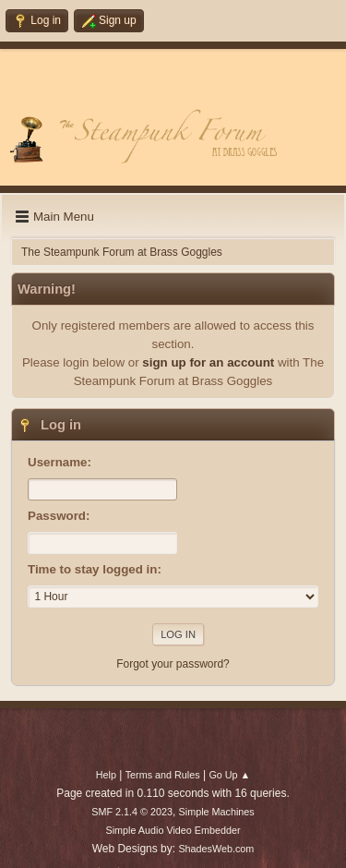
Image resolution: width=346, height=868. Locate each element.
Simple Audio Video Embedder (173, 830)
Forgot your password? (173, 664)
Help (106, 775)
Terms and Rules (163, 775)
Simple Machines (217, 812)
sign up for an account (208, 362)
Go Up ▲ (229, 775)
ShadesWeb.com (216, 849)
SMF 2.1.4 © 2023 (132, 812)
